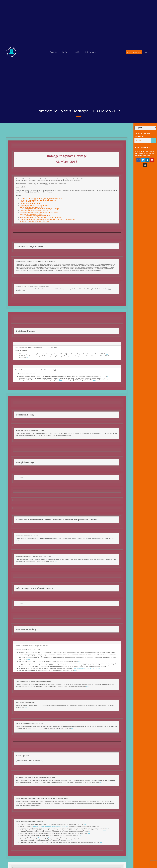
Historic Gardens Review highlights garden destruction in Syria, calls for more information (48, 219)
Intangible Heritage (68, 190)
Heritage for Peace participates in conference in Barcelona (38, 200)
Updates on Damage (42, 190)
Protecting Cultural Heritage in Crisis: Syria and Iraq (86, 668)
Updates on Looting (55, 190)
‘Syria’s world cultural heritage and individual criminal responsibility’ (51, 826)
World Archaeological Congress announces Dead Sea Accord (39, 212)
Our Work (66, 52)
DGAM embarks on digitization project (32, 207)
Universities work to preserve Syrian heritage (34, 211)
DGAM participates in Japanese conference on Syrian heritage (40, 209)
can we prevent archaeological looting (44, 837)
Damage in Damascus (27, 202)
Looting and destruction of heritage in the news (34, 221)
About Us (54, 52)
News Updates (47, 192)
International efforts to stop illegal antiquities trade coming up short (41, 218)
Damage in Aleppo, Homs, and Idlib (31, 204)
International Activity (35, 192)
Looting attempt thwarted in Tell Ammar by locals (35, 205)
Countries (78, 52)
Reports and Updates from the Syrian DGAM (89, 190)
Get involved (91, 52)
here (47, 184)
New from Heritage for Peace (25, 190)
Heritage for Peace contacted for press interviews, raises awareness (41, 198)
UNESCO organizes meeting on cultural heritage (35, 216)
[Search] (153, 141)
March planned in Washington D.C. (31, 214)
